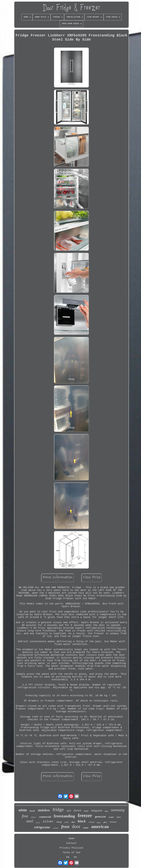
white (23, 810)
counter (56, 828)
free (25, 816)
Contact (71, 843)
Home (71, 838)
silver (48, 822)
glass (105, 822)
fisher (99, 823)
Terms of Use (71, 853)
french (77, 810)
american (100, 827)
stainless (44, 810)
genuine (100, 817)
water (86, 828)
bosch (32, 811)
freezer (85, 816)
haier (119, 817)
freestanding (64, 816)
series (86, 811)
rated (91, 822)
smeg (59, 822)
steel (30, 821)
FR (75, 857)
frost (65, 827)
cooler (111, 817)
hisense (113, 822)
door (76, 827)
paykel (67, 822)
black (82, 821)
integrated (97, 811)
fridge (58, 809)
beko (106, 811)
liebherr (34, 817)
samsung (118, 810)
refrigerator (42, 827)
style (69, 811)
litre (73, 822)
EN (68, 857)
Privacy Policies (72, 848)
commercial (45, 817)
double (38, 823)
